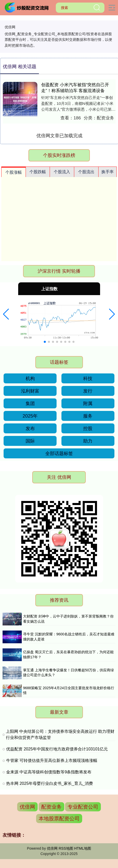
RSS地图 (66, 848)
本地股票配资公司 (59, 819)
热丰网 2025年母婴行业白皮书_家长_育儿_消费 (50, 783)
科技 (88, 378)
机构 (30, 378)
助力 (88, 441)
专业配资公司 (83, 807)
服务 (88, 416)
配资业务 (51, 807)
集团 (30, 403)
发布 (30, 428)
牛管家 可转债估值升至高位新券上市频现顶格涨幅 (52, 760)
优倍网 (27, 807)
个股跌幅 (38, 172)
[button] (6, 314)
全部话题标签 (59, 453)
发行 (88, 391)
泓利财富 (30, 391)
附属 (88, 403)
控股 (88, 428)
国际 (30, 441)
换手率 (108, 172)
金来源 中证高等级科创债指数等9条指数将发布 (49, 772)
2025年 (30, 416)
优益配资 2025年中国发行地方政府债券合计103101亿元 (57, 749)
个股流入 (62, 172)
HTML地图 (83, 848)
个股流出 (86, 172)
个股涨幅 (14, 172)
